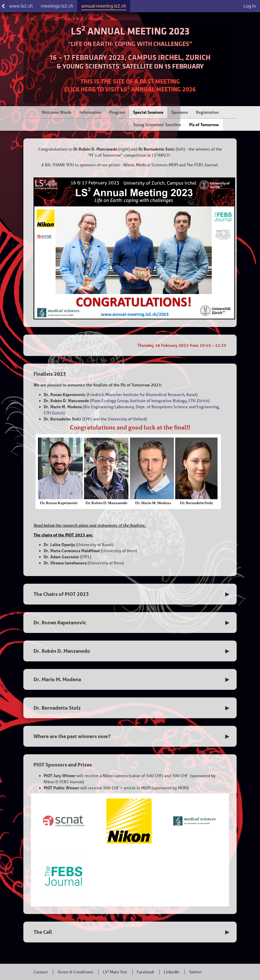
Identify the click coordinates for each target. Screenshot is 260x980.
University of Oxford (127, 419)
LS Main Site (115, 972)
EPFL (88, 419)
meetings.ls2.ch (57, 6)
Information (90, 112)
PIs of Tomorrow (204, 125)
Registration (207, 112)
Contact (41, 972)
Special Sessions (148, 112)
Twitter (195, 972)
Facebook (145, 972)
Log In (250, 6)
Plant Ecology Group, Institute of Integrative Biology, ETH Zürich (150, 401)
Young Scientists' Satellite (157, 125)
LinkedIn (172, 972)
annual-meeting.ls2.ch (104, 6)
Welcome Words (56, 112)
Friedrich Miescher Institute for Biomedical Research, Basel (142, 394)
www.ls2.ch (17, 6)
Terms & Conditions (75, 972)
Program (117, 112)
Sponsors (180, 112)
